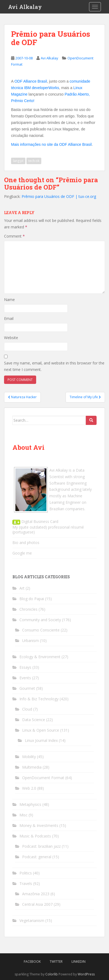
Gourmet (27, 688)
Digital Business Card (35, 521)
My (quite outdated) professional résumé (48, 527)
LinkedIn (79, 962)
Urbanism (30, 641)
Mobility (29, 757)
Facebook (32, 962)
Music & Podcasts (35, 836)
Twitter (56, 962)
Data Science (34, 720)
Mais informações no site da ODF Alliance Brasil (51, 144)
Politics (26, 873)
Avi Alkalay (25, 7)
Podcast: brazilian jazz (41, 846)
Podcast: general (37, 857)
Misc (23, 815)
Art (22, 588)
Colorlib (52, 974)
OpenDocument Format (43, 778)
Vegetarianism (32, 920)
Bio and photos (26, 543)
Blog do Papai (32, 599)
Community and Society (40, 620)
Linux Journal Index (41, 740)
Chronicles (28, 609)
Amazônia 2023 (36, 894)
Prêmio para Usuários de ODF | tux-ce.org (59, 196)
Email (9, 318)
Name (9, 300)
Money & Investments (39, 825)
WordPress (86, 974)
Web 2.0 (29, 788)
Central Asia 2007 (37, 904)
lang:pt (18, 161)
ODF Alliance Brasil (31, 81)
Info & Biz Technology (39, 699)
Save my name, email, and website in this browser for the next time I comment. (54, 366)
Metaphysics (30, 804)
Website (11, 338)
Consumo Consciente (41, 630)
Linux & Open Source (41, 730)
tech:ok (34, 161)
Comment (14, 236)
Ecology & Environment (40, 657)
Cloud (27, 709)
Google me (22, 553)
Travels (26, 883)
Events (25, 678)
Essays (25, 667)
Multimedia (32, 767)
